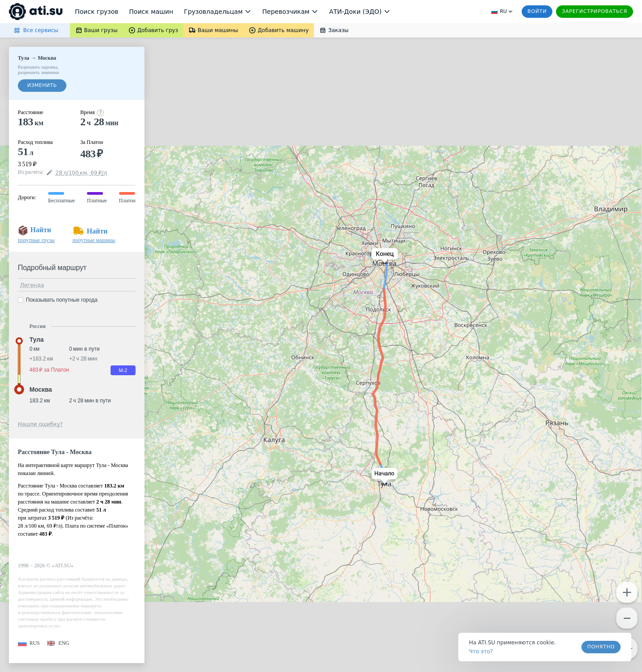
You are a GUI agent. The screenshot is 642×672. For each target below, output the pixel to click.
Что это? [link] (481, 652)
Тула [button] (37, 340)
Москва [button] (41, 389)
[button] (383, 477)
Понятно (601, 647)
